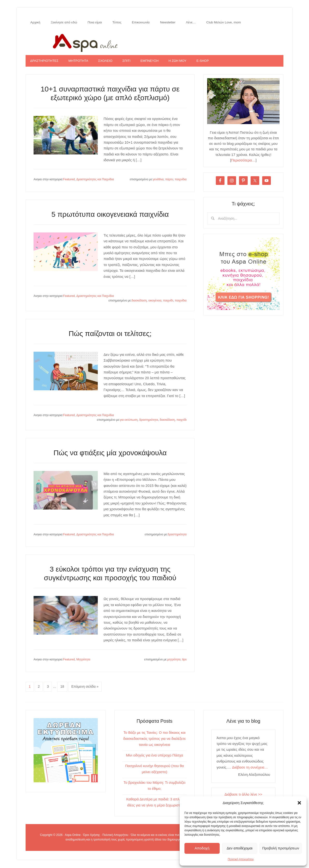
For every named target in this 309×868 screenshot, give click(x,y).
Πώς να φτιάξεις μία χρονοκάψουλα (110, 455)
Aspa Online (154, 43)
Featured (69, 182)
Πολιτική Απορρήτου (241, 859)
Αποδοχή (202, 848)
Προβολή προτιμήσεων (281, 848)
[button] (299, 803)
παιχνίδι (168, 303)
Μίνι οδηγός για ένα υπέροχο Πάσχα (154, 757)
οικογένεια (155, 303)
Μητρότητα (83, 662)
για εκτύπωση (129, 422)
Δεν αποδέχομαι (240, 848)
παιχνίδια (181, 182)
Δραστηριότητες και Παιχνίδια (95, 182)
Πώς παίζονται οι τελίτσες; (110, 336)
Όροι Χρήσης (91, 836)
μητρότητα (174, 662)
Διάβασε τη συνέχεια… (250, 769)
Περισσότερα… (243, 162)
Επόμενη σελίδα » (85, 689)
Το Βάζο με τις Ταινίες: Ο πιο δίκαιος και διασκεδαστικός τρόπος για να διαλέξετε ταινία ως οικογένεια (154, 741)
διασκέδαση (139, 303)
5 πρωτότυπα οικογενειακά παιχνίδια (110, 217)
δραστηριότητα (149, 422)
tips (184, 662)
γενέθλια (158, 182)
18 (62, 689)
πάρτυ (169, 182)
